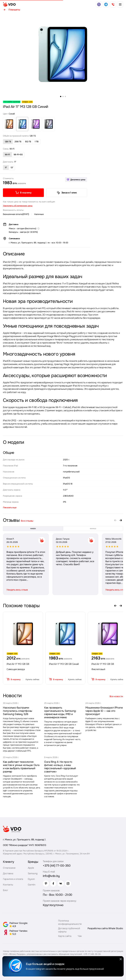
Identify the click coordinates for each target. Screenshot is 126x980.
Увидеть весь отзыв (17, 590)
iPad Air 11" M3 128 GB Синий (64, 664)
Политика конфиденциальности (70, 922)
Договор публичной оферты (69, 930)
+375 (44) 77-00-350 (57, 866)
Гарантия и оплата (13, 879)
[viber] (99, 4)
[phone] (113, 4)
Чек (80, 936)
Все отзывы (27, 521)
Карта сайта (65, 936)
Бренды (33, 862)
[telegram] (106, 4)
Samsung (33, 873)
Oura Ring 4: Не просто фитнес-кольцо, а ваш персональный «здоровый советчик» (60, 767)
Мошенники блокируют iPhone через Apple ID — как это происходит (104, 711)
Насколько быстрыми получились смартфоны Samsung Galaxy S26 (18, 711)
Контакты (8, 885)
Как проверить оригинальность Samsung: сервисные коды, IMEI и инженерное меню (60, 712)
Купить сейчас (32, 679)
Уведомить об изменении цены (18, 206)
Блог (6, 890)
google (93, 529)
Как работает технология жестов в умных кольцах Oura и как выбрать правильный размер (21, 767)
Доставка (8, 873)
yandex (33, 529)
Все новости (116, 696)
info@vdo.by (51, 876)
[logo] (9, 4)
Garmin (32, 885)
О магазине (9, 868)
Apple (31, 868)
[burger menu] (120, 4)
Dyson (31, 879)
